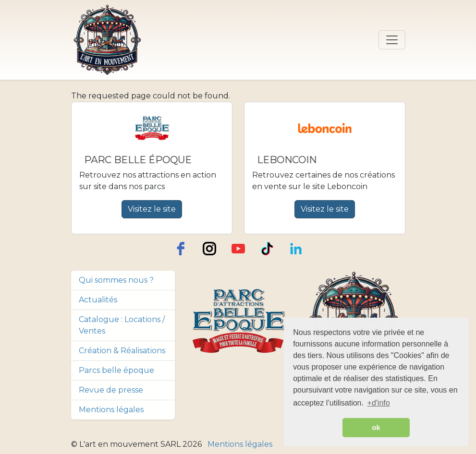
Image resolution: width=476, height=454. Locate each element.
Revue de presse (111, 390)
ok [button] (376, 428)
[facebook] (181, 249)
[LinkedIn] (296, 249)
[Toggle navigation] (392, 40)
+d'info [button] (379, 403)
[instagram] (209, 249)
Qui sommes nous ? (116, 280)
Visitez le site (152, 209)
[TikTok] (267, 249)
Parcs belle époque (116, 370)
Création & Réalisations (122, 351)
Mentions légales (111, 410)
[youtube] (238, 249)
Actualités (98, 300)
